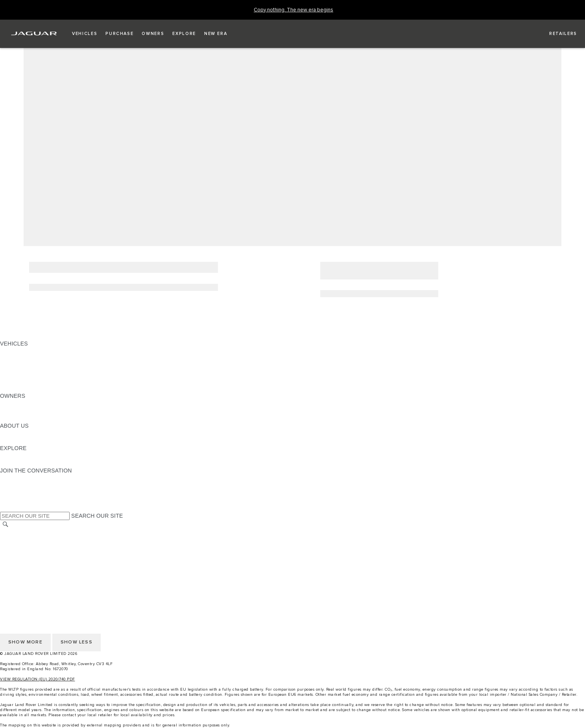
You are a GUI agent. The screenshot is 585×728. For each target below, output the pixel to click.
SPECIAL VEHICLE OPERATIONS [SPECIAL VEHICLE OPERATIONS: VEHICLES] (44, 366)
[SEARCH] (6, 525)
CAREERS (14, 540)
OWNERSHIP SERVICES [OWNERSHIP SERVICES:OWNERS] (32, 403)
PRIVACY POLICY (23, 563)
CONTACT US (18, 555)
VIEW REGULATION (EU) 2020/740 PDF (38, 679)
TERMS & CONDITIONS (31, 548)
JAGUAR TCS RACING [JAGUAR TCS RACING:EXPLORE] (30, 456)
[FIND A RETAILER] (556, 34)
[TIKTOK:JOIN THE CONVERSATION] (13, 485)
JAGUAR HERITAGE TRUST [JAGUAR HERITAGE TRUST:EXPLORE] (37, 463)
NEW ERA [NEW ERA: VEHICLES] (13, 388)
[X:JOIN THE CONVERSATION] (6, 508)
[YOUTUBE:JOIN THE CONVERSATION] (17, 493)
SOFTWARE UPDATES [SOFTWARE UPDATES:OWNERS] (30, 418)
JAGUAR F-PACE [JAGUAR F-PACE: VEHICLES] (22, 351)
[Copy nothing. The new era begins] (293, 10)
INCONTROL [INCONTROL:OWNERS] (17, 411)
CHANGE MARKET (25, 533)
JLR (5, 433)
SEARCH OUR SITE (97, 516)
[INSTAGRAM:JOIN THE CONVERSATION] (20, 478)
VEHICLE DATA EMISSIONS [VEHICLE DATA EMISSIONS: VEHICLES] (36, 381)
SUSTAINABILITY (23, 441)
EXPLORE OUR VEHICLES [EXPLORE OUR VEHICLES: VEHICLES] (35, 358)
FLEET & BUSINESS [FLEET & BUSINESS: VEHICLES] (26, 373)
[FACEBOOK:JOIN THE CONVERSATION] (19, 500)
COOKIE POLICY (22, 570)
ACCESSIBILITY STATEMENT (38, 577)
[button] (85, 34)
